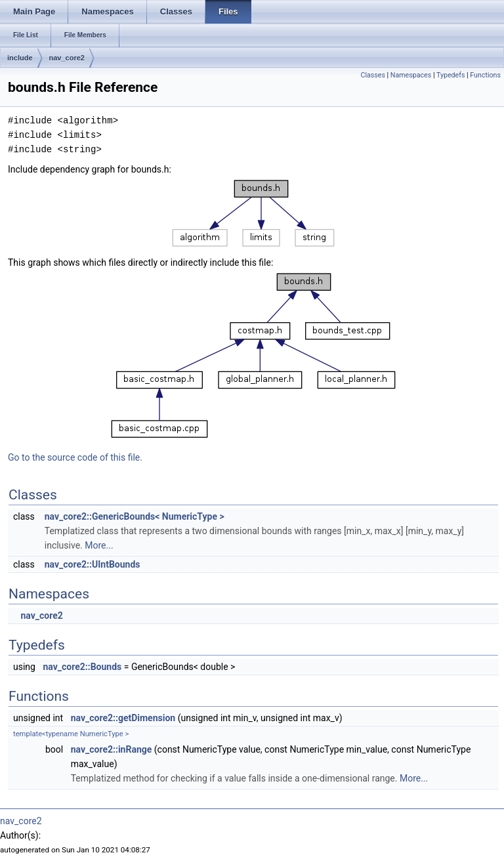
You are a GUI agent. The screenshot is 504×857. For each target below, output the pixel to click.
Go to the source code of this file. (75, 457)
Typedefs (451, 75)
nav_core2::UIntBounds (93, 564)
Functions (485, 75)
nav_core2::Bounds (82, 667)
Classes (372, 75)
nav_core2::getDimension (123, 718)
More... (99, 545)
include (20, 58)
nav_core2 (67, 58)
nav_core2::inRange (112, 749)
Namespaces (411, 75)
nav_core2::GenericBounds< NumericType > (135, 516)
